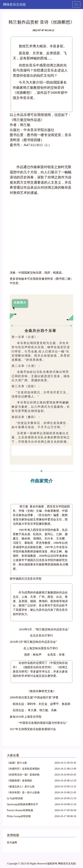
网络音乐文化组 (14, 5)
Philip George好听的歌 (19, 816)
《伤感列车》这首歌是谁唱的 (23, 769)
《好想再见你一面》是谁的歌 (23, 775)
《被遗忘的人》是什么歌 (21, 787)
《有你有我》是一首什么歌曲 (23, 792)
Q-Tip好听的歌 (15, 798)
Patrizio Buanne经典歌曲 (20, 810)
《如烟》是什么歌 (17, 763)
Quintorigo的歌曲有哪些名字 (22, 804)
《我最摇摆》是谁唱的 (19, 781)
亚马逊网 (12, 843)
